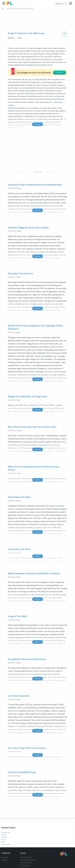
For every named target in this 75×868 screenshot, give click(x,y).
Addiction (4, 823)
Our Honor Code (26, 851)
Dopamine (4, 825)
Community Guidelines (28, 848)
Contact (4, 848)
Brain (3, 830)
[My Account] (71, 3)
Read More (37, 199)
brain (45, 85)
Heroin (3, 828)
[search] (66, 4)
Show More (37, 113)
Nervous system (6, 832)
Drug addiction (6, 821)
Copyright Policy (26, 846)
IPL (3, 9)
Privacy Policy (25, 854)
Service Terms (25, 856)
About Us (5, 846)
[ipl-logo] (9, 4)
